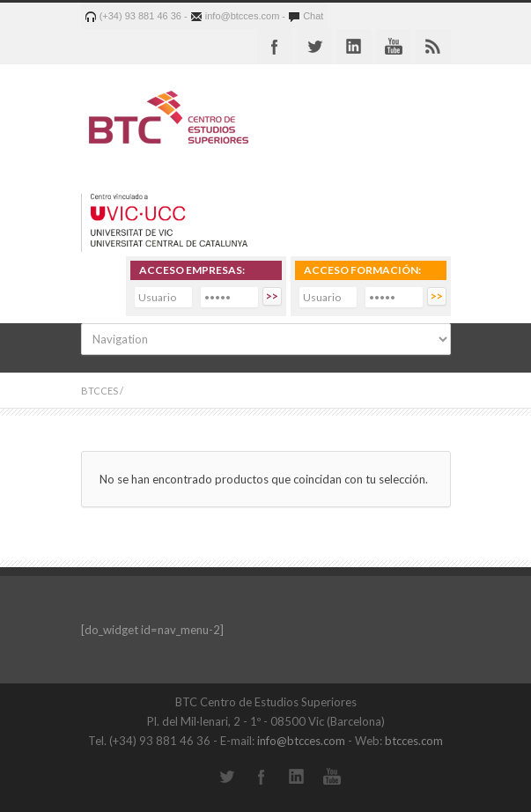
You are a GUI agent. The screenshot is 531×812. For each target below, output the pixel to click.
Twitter (314, 47)
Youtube (394, 47)
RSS (433, 47)
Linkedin (354, 47)
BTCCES (100, 391)
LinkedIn (297, 777)
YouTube (332, 777)
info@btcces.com (301, 741)
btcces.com (414, 741)
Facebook (275, 47)
